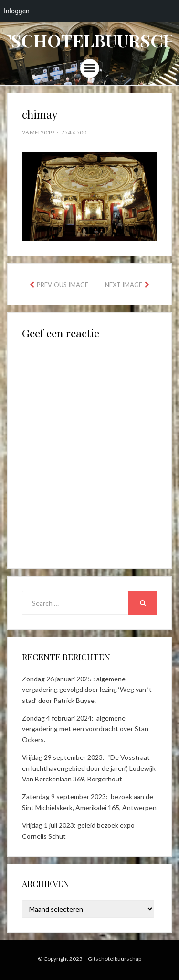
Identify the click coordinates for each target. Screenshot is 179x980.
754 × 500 (74, 132)
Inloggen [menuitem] (17, 11)
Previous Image (63, 285)
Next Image (124, 285)
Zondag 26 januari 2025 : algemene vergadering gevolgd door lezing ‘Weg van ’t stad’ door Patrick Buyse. (87, 690)
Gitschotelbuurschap (115, 959)
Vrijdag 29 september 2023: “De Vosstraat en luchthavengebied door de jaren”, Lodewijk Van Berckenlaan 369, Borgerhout (89, 768)
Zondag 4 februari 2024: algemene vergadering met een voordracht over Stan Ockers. (85, 729)
